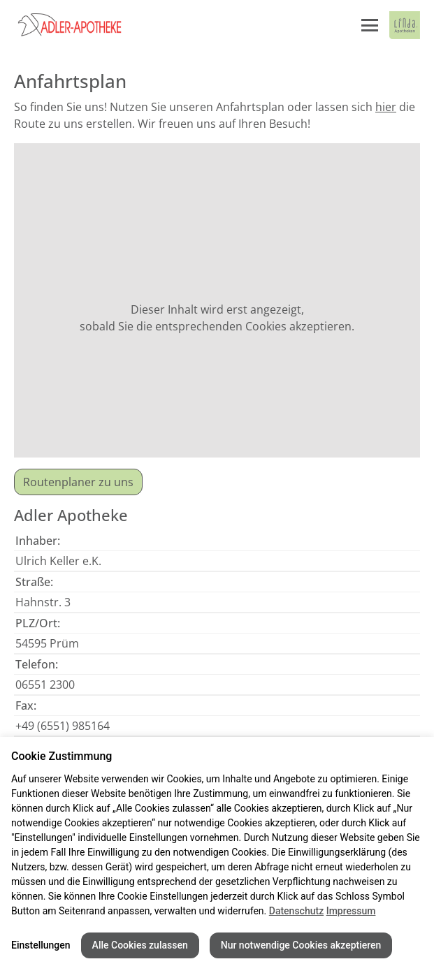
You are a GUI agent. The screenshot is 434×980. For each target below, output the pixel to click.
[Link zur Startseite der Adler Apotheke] (84, 25)
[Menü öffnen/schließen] (370, 25)
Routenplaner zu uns (78, 482)
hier (386, 107)
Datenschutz (296, 911)
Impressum (351, 911)
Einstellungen (41, 945)
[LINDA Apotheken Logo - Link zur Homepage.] (405, 25)
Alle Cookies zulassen (140, 945)
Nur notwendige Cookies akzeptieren (301, 945)
